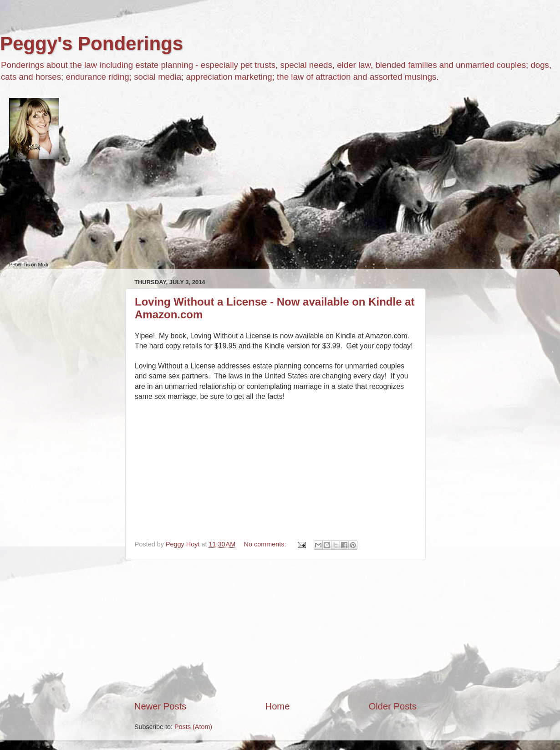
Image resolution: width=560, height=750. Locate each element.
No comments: (266, 544)
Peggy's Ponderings (92, 43)
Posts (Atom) (193, 727)
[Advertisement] (275, 630)
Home (278, 706)
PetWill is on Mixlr (29, 265)
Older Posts (393, 706)
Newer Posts (160, 706)
